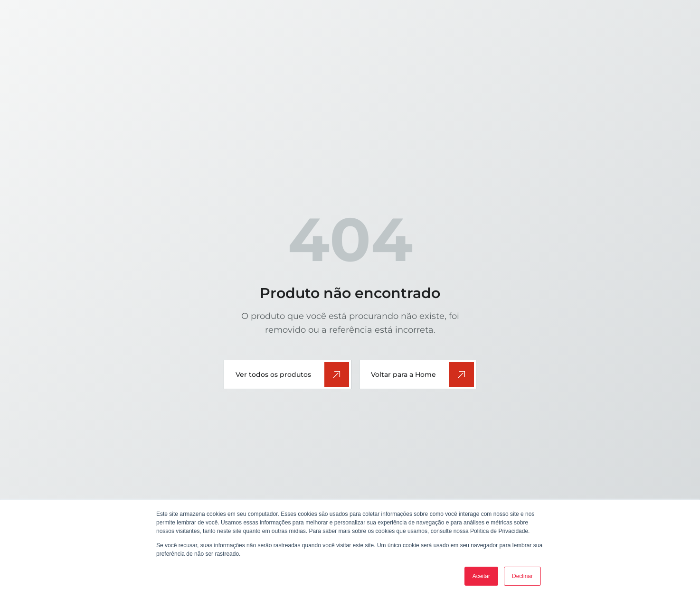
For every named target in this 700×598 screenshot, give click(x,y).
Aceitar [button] (481, 576)
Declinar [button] (522, 576)
